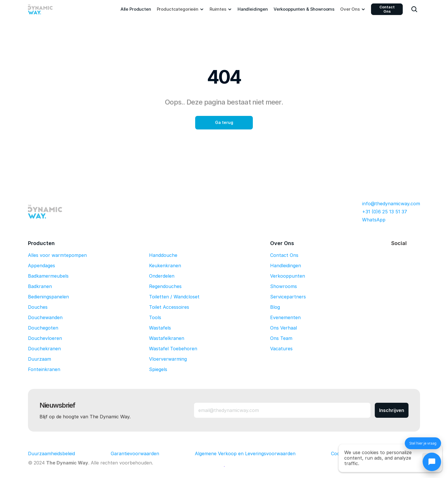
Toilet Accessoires (169, 307)
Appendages (42, 266)
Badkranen (40, 286)
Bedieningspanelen (48, 297)
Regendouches (165, 286)
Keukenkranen (165, 266)
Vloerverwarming (168, 359)
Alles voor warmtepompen (57, 255)
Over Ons (282, 243)
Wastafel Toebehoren (173, 349)
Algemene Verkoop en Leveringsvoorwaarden (245, 453)
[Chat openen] (432, 462)
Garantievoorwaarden (135, 453)
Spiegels (158, 369)
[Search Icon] (414, 9)
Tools (155, 317)
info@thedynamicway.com (391, 204)
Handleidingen (286, 266)
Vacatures (281, 349)
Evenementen (285, 317)
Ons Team (281, 338)
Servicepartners (288, 297)
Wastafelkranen (167, 338)
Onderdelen (162, 276)
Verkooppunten (288, 276)
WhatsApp (374, 220)
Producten (41, 243)
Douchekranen (44, 349)
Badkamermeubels (48, 276)
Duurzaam (39, 359)
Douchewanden (45, 317)
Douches (38, 307)
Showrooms (284, 286)
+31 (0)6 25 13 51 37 (385, 212)
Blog (275, 307)
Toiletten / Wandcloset (174, 297)
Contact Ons (387, 9)
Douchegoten (43, 328)
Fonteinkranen (44, 369)
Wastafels (160, 328)
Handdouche (163, 255)
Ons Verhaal (284, 328)
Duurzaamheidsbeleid (51, 453)
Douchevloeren (45, 338)
